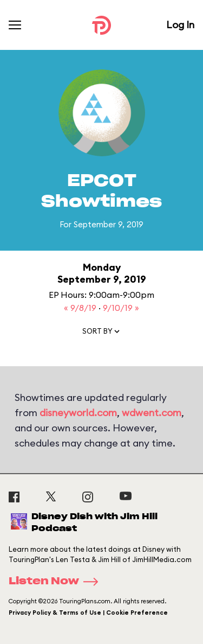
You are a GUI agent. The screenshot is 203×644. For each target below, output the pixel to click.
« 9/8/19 (81, 308)
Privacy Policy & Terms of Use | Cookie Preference (88, 613)
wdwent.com (152, 413)
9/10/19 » (121, 308)
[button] (102, 334)
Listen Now (57, 582)
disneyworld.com (78, 413)
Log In (180, 25)
